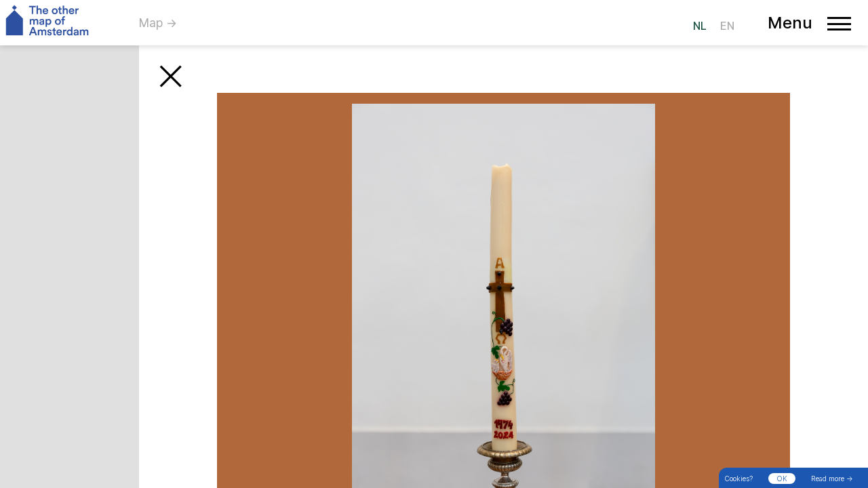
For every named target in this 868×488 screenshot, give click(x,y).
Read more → (832, 479)
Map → (158, 23)
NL (700, 26)
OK (782, 479)
